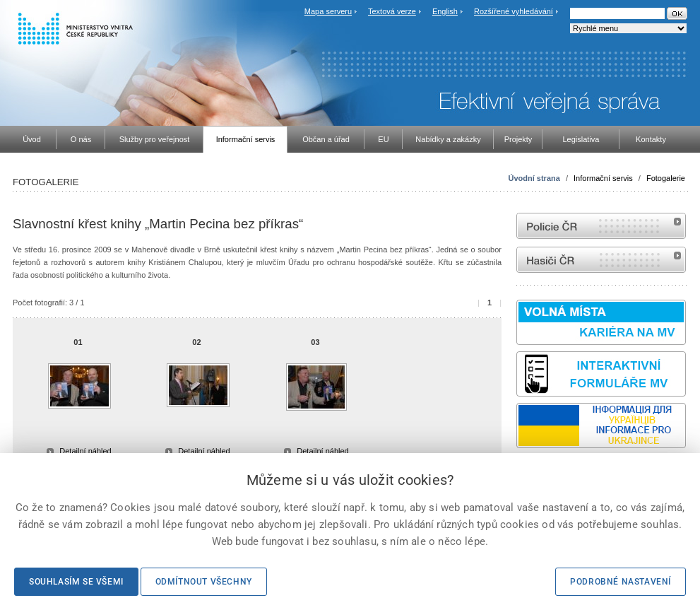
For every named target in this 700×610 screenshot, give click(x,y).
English (445, 11)
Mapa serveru (328, 11)
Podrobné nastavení (621, 582)
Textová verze (392, 11)
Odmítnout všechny (204, 582)
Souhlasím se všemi (76, 582)
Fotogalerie (666, 178)
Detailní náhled (85, 451)
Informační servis (603, 178)
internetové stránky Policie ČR (601, 226)
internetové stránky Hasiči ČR (601, 260)
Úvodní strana (534, 178)
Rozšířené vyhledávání (514, 11)
